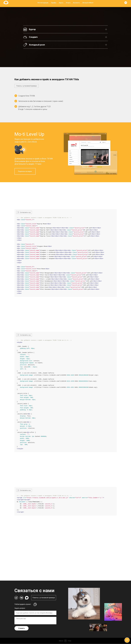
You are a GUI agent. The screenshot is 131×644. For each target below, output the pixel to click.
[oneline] (35, 613)
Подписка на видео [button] (25, 171)
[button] (26, 85)
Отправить (21, 628)
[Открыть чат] (127, 640)
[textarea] (35, 621)
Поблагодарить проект (23, 604)
